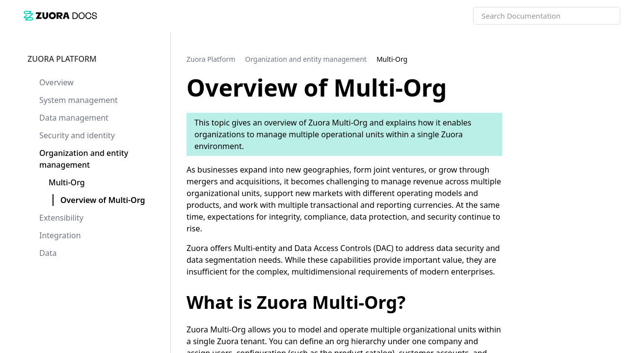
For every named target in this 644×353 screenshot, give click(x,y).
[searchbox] (602, 16)
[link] (60, 15)
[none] (617, 59)
